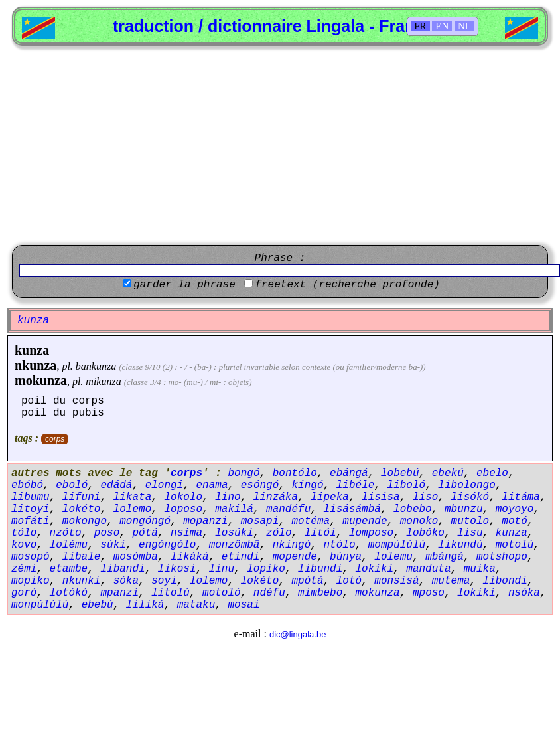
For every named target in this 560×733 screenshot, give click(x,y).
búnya (346, 557)
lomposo (371, 533)
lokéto (82, 509)
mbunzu (464, 509)
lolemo (133, 509)
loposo (183, 509)
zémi (24, 569)
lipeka (330, 497)
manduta (428, 569)
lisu (470, 533)
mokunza (41, 380)
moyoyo (515, 509)
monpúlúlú (40, 605)
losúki (234, 533)
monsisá (396, 581)
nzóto (66, 533)
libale (82, 557)
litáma (521, 497)
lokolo (183, 497)
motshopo (502, 557)
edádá (116, 485)
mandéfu (288, 509)
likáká (190, 557)
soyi (164, 581)
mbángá (445, 557)
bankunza (96, 366)
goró (24, 593)
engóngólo (167, 545)
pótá (145, 533)
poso (107, 533)
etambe (69, 569)
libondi (505, 581)
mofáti (31, 521)
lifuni (82, 497)
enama (212, 485)
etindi (241, 557)
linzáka (276, 497)
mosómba (136, 557)
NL (464, 26)
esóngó (260, 485)
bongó (244, 473)
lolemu (393, 557)
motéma (311, 521)
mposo (429, 593)
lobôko (425, 533)
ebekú (448, 473)
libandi (122, 569)
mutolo (470, 521)
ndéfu (269, 593)
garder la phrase (184, 285)
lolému (69, 545)
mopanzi (205, 521)
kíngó (308, 485)
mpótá (307, 581)
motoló (222, 593)
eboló (72, 485)
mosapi (260, 521)
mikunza (103, 381)
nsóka (524, 593)
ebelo (492, 473)
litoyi (31, 509)
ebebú (98, 605)
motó (514, 521)
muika (480, 569)
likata (133, 497)
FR (420, 26)
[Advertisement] (280, 145)
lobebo (413, 509)
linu (222, 569)
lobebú (400, 473)
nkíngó (292, 545)
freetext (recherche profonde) (347, 285)
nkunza (35, 365)
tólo (24, 533)
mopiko (31, 581)
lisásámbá (352, 509)
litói (320, 533)
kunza (32, 350)
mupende (365, 521)
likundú (460, 545)
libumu (31, 497)
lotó (349, 581)
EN (442, 26)
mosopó (31, 557)
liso (425, 497)
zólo (279, 533)
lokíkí (375, 569)
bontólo (295, 473)
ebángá (349, 473)
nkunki (82, 581)
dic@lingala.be (298, 634)
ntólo (339, 545)
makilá (234, 509)
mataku (196, 605)
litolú (171, 593)
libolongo (466, 485)
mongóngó (145, 521)
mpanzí (119, 593)
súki (113, 545)
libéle (356, 485)
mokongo (85, 521)
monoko (419, 521)
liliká (145, 605)
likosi (177, 569)
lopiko (266, 569)
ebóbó (27, 485)
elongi (165, 485)
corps (55, 439)
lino (228, 497)
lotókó (69, 593)
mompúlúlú (397, 545)
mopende (295, 557)
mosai (244, 605)
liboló (407, 485)
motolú (515, 545)
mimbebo (320, 593)
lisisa (381, 497)
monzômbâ (235, 545)
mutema (451, 581)
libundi (320, 569)
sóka (126, 581)
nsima (186, 533)
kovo (24, 545)
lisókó (470, 497)
